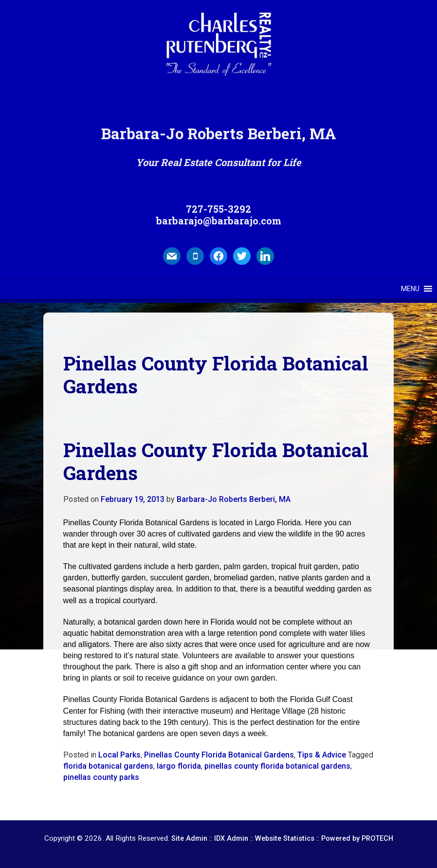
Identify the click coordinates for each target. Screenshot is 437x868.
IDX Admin (231, 839)
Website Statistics (285, 839)
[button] (410, 289)
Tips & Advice (322, 755)
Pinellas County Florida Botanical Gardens (219, 755)
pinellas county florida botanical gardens (277, 766)
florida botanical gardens (108, 766)
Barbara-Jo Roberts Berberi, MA (234, 499)
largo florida (179, 766)
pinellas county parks (101, 777)
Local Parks (119, 755)
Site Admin (189, 839)
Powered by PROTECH (357, 839)
